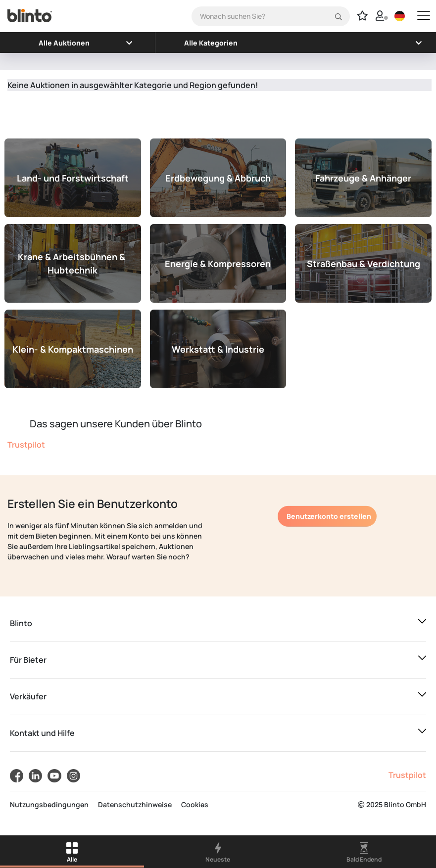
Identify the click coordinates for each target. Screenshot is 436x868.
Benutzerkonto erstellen (329, 516)
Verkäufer (28, 696)
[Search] (271, 16)
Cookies (195, 804)
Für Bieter (28, 660)
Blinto (21, 623)
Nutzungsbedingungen (49, 804)
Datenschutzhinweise (135, 804)
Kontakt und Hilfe (42, 733)
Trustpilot (26, 445)
